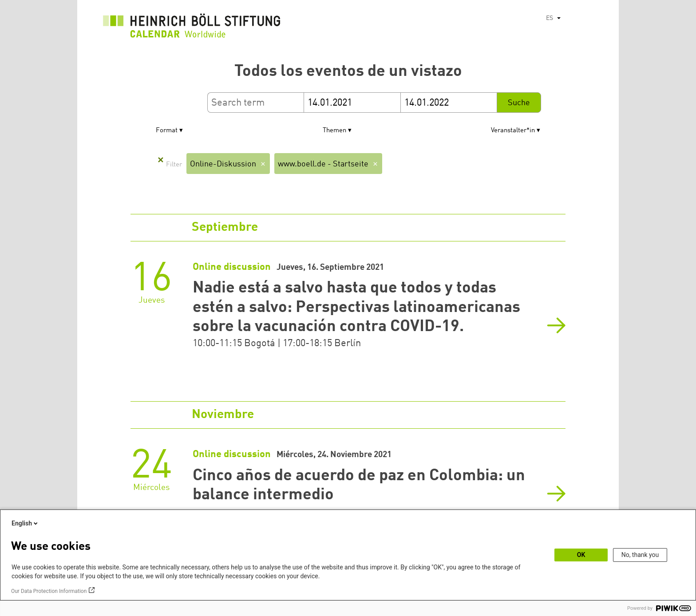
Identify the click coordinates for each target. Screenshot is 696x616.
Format (167, 131)
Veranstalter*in (513, 131)
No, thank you (640, 555)
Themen (334, 131)
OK (581, 555)
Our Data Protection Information (49, 591)
